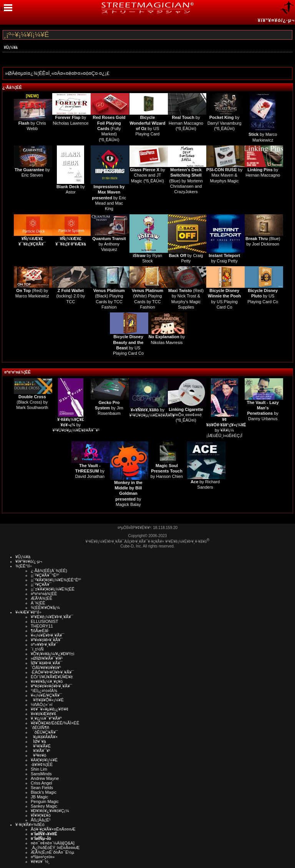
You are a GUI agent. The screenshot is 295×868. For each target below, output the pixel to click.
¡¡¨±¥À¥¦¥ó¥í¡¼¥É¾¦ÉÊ (53, 589)
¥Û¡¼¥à (11, 48)
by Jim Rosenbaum (109, 408)
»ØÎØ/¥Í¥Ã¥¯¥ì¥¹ (47, 658)
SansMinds (41, 774)
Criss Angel (41, 783)
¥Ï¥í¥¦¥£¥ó (41, 815)
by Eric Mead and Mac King (109, 198)
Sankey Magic (44, 806)
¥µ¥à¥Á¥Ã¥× (44, 737)
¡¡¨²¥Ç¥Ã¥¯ (41, 584)
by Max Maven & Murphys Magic (224, 175)
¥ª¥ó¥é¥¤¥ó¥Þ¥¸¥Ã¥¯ (51, 686)
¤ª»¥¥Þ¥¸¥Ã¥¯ (44, 644)
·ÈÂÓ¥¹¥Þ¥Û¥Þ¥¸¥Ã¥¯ (52, 672)
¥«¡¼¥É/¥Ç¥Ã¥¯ (46, 695)
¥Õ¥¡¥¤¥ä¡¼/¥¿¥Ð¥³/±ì (53, 654)
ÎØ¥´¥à (38, 741)
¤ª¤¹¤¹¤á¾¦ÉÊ (17, 372)
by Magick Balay (128, 493)
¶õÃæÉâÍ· (40, 631)
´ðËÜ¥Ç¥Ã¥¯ (44, 732)
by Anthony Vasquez (109, 244)
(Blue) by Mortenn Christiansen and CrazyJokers (186, 181)
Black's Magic (44, 792)
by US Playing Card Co (263, 296)
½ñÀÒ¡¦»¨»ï (42, 704)
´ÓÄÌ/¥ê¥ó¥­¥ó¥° (46, 668)
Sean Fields (42, 788)
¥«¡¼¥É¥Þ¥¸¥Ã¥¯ (47, 635)
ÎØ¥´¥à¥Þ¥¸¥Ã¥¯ (47, 663)
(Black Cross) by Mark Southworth (32, 402)
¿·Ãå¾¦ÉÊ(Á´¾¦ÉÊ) (49, 571)
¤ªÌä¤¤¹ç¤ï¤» (43, 857)
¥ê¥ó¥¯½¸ (40, 861)
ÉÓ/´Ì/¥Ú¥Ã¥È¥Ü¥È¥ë (52, 677)
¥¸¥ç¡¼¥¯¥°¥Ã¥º (46, 718)
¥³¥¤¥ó (38, 755)
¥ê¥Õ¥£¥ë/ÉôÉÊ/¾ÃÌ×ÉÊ (55, 723)
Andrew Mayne (45, 778)
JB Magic (39, 797)
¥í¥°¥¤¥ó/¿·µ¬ (276, 20)
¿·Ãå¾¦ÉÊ (12, 87)
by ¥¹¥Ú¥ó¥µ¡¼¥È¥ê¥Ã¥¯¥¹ (76, 425)
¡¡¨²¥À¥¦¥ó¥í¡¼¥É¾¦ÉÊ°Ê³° (56, 580)
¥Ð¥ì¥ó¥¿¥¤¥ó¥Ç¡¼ (50, 811)
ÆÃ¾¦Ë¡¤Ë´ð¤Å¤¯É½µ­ (52, 852)
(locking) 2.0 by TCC (71, 296)
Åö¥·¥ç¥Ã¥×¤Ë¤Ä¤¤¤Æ (53, 829)
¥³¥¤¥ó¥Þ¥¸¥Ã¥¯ (47, 640)
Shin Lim (39, 769)
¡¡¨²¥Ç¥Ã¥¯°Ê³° (45, 575)
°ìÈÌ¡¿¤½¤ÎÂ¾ (44, 691)
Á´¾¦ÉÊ (38, 603)
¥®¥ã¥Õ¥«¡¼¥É (47, 700)
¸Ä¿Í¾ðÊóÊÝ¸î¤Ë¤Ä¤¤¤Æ (55, 848)
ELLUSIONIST (45, 621)
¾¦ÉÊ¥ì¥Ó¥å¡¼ (45, 608)
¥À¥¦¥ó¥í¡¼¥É (44, 760)
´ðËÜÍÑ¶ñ (40, 728)
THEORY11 (42, 626)
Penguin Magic (45, 801)
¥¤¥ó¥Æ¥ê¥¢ (43, 714)
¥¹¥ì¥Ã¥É (41, 746)
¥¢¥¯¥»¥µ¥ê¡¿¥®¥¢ (50, 709)
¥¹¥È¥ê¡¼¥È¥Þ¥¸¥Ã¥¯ (52, 617)
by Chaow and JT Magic (147, 175)
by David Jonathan (90, 471)
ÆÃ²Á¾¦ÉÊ (41, 598)
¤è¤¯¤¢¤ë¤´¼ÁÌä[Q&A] (53, 843)
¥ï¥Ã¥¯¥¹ (41, 751)
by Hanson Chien (167, 471)
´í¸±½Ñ (37, 649)
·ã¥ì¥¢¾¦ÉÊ (42, 765)
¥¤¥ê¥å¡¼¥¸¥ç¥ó (47, 681)
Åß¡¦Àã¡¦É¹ (41, 820)
